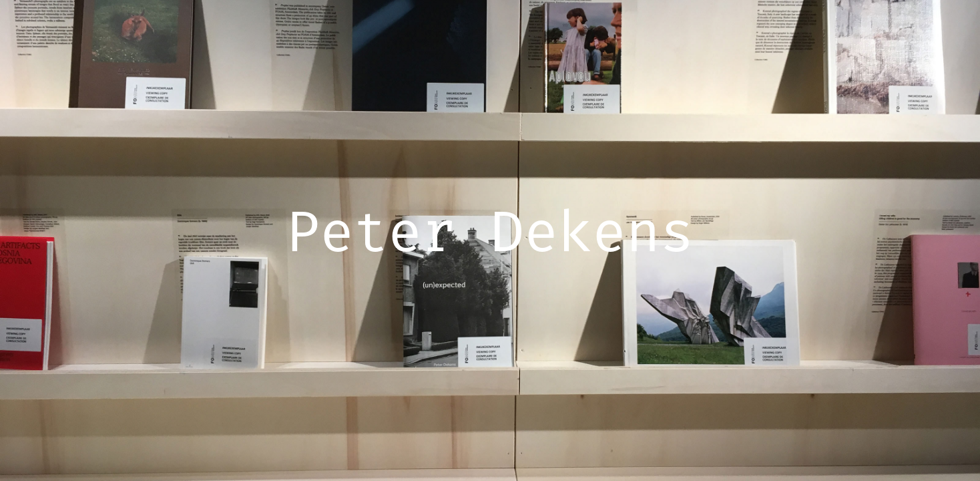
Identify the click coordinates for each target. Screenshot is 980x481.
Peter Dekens (490, 236)
